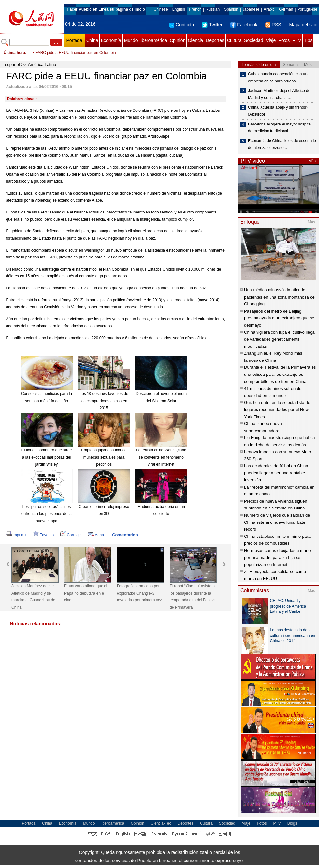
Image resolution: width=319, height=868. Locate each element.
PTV (297, 40)
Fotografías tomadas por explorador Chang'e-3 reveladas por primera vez (139, 593)
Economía (111, 40)
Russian (213, 9)
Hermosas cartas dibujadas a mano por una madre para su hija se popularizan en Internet (277, 557)
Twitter (212, 25)
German (286, 9)
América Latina (42, 64)
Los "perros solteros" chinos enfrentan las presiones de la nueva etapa (47, 514)
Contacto (182, 25)
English (179, 9)
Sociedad (254, 40)
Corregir (70, 535)
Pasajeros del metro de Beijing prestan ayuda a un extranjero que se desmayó (279, 318)
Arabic (269, 9)
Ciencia (195, 40)
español (12, 64)
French (195, 9)
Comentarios (125, 535)
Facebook (244, 25)
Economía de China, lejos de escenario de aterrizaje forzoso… (282, 144)
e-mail (97, 535)
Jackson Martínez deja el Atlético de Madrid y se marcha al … (279, 94)
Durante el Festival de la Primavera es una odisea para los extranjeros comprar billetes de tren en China (280, 374)
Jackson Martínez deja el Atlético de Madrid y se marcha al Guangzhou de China (33, 597)
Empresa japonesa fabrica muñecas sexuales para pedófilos (104, 457)
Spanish (231, 9)
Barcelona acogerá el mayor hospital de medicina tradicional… (280, 128)
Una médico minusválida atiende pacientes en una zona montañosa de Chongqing (279, 297)
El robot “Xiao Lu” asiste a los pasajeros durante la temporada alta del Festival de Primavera (193, 597)
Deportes (215, 40)
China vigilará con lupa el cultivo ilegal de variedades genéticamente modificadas (280, 339)
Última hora (14, 53)
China (92, 40)
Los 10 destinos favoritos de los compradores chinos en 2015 (104, 401)
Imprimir (16, 535)
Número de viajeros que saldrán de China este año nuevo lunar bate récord (277, 522)
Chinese (161, 9)
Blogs (292, 823)
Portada (74, 40)
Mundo (131, 40)
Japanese (251, 9)
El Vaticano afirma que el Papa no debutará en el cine (86, 593)
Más (312, 161)
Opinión (177, 40)
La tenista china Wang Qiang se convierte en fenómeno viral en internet (161, 457)
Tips (308, 40)
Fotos (284, 40)
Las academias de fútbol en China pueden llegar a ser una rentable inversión (276, 473)
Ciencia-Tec (161, 823)
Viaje (271, 40)
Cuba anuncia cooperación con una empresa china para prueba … (279, 78)
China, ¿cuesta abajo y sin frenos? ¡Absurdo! (278, 111)
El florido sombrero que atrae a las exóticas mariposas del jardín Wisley (47, 457)
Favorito (43, 535)
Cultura (234, 40)
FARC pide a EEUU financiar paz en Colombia (76, 53)
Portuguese (307, 9)
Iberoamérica (154, 40)
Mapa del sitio (303, 25)
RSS (273, 25)
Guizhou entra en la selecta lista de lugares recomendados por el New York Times (277, 409)
